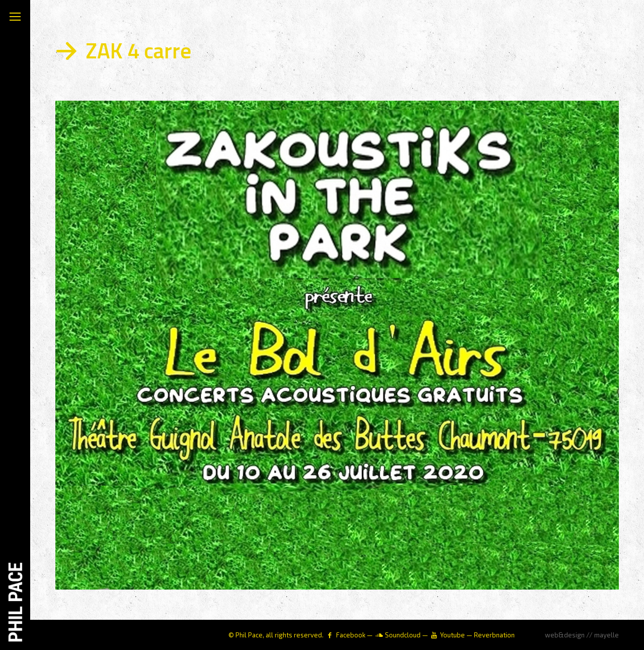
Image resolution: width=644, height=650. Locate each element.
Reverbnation (494, 635)
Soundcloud (403, 635)
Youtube (453, 635)
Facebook (351, 635)
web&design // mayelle (582, 635)
